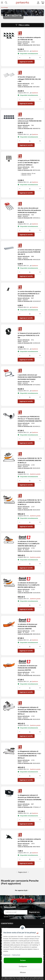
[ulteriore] (28, 872)
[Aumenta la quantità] (40, 58)
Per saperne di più (22, 890)
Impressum (7, 955)
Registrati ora (34, 912)
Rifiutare (23, 972)
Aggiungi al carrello (26, 62)
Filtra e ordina (22, 25)
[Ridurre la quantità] (19, 58)
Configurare (23, 966)
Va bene (23, 960)
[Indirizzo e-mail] (16, 912)
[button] (38, 3)
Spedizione (35, 51)
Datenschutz (16, 955)
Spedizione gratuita (35, 474)
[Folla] (30, 58)
